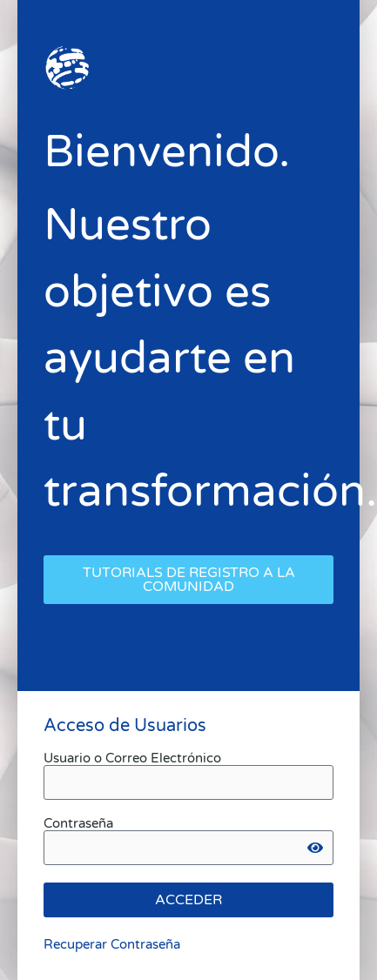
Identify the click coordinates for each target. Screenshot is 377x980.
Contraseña (78, 824)
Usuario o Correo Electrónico (132, 758)
